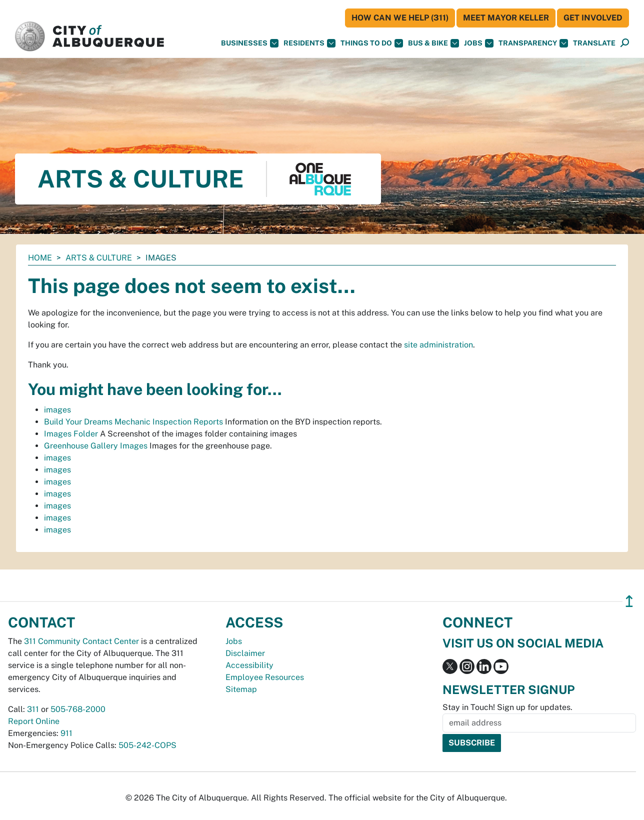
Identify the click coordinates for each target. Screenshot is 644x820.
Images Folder (71, 434)
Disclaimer (245, 653)
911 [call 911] (66, 733)
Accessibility (249, 665)
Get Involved (593, 18)
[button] (594, 43)
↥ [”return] (629, 601)
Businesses (250, 43)
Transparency (533, 43)
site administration (438, 345)
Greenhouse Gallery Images (96, 446)
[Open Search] (625, 43)
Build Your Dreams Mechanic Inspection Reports (133, 422)
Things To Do (372, 43)
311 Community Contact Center (81, 641)
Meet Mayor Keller (506, 18)
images (57, 410)
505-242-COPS (147, 745)
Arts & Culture (99, 258)
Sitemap (241, 689)
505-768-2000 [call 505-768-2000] (78, 709)
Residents (309, 43)
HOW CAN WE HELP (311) (400, 18)
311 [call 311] (33, 709)
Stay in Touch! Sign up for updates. (507, 707)
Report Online (34, 721)
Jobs (479, 43)
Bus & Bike (433, 43)
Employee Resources (265, 677)
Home (40, 258)
